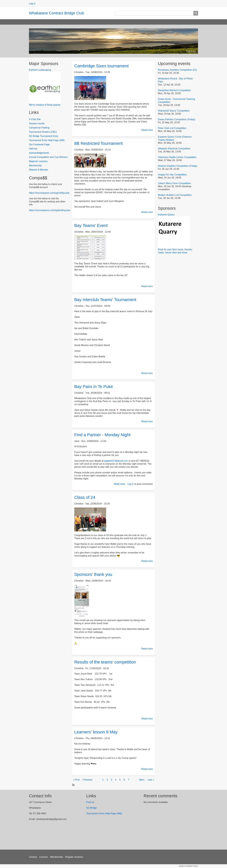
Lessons (44, 857)
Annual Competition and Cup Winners (48, 157)
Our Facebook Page (39, 144)
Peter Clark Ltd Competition (172, 128)
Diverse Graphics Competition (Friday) (178, 166)
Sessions (61, 22)
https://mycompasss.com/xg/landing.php (50, 210)
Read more (147, 130)
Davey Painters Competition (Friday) (177, 119)
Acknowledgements (39, 153)
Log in (32, 4)
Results (47, 22)
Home (35, 22)
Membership (35, 165)
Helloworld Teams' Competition (174, 111)
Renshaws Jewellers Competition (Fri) (177, 70)
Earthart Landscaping (40, 70)
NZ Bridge (92, 808)
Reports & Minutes (39, 170)
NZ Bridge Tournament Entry (44, 136)
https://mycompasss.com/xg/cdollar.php (49, 193)
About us (90, 22)
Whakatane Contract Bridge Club (56, 13)
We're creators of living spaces (45, 105)
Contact (33, 857)
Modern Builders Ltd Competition (175, 195)
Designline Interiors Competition (174, 90)
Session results (37, 123)
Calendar (75, 22)
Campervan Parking (39, 128)
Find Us (90, 802)
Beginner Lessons (38, 161)
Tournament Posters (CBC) (43, 132)
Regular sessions (74, 857)
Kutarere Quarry (166, 215)
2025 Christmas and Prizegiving (138, 22)
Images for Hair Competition (172, 175)
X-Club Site (35, 119)
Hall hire (33, 149)
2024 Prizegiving (108, 22)
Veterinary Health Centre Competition (177, 157)
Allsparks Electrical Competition (174, 149)
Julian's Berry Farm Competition (174, 183)
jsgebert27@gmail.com (116, 461)
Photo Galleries (168, 22)
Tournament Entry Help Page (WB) (47, 140)
